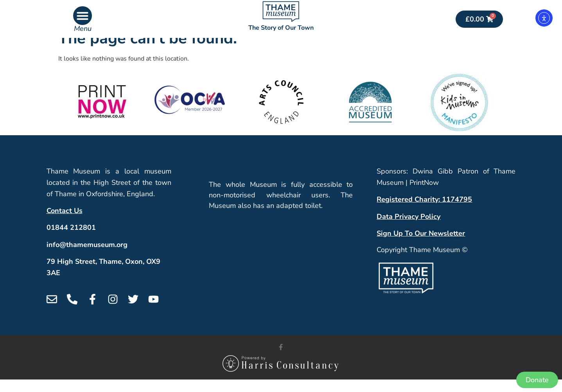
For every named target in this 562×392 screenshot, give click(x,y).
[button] (83, 16)
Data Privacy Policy (408, 229)
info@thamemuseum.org (87, 257)
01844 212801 (71, 240)
